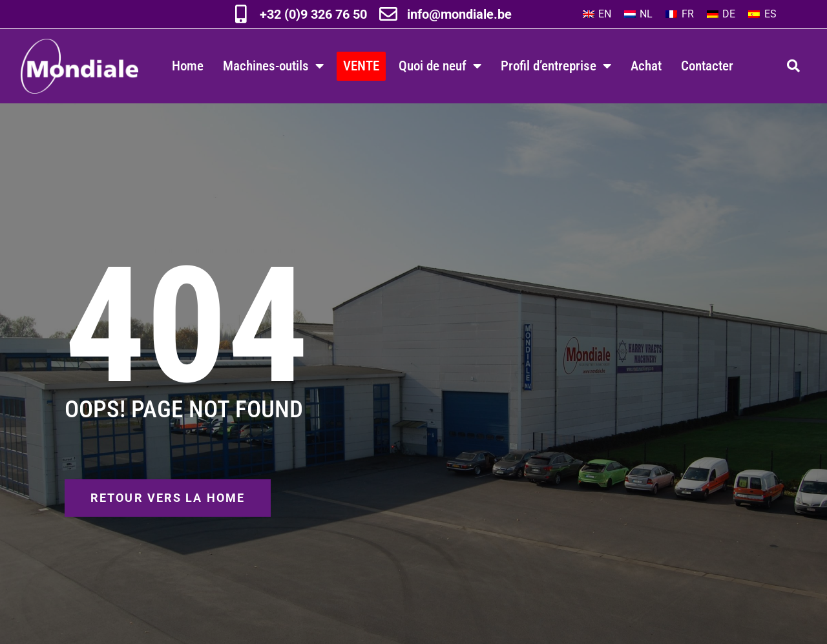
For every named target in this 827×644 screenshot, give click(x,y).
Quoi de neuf (440, 66)
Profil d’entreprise (556, 66)
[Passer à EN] (597, 14)
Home (188, 66)
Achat (646, 66)
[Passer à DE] (721, 14)
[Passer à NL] (638, 14)
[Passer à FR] (679, 14)
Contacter (707, 66)
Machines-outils (273, 66)
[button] (793, 66)
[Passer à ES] (762, 14)
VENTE (361, 66)
